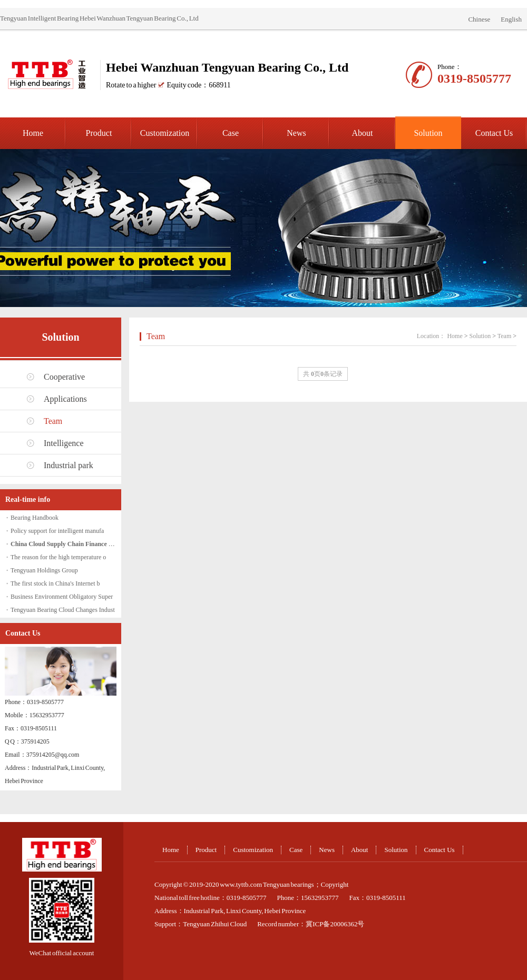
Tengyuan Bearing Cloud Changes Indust (63, 610)
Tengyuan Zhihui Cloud (215, 924)
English (511, 19)
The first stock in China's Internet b (55, 583)
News (296, 133)
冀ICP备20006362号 (335, 924)
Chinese (479, 19)
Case (231, 133)
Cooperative (64, 377)
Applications (65, 399)
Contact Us (494, 133)
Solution (428, 133)
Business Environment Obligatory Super (62, 597)
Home (33, 133)
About (363, 133)
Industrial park (69, 465)
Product (99, 133)
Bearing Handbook (35, 518)
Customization (165, 133)
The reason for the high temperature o (58, 557)
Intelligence (64, 443)
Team (53, 421)
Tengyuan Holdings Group (44, 570)
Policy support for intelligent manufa (57, 531)
